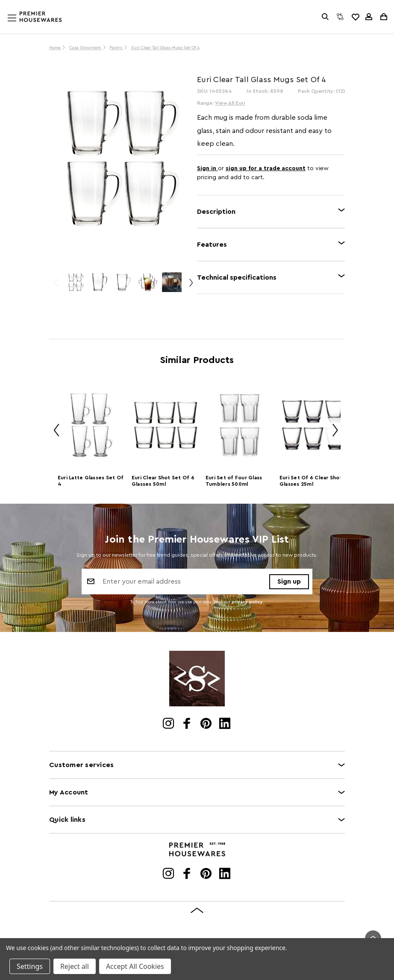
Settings (30, 966)
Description (216, 212)
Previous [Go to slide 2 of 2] (53, 432)
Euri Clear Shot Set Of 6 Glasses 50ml (163, 481)
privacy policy (247, 602)
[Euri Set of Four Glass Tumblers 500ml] (240, 425)
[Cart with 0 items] (383, 17)
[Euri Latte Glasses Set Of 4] (92, 425)
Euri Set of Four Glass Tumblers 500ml (234, 481)
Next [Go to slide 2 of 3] (191, 286)
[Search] (325, 17)
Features (212, 245)
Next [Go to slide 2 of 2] (332, 432)
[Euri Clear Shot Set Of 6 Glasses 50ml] (166, 425)
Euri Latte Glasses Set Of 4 (91, 481)
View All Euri (230, 103)
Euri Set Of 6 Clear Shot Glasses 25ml (311, 481)
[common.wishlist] (355, 17)
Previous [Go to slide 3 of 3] (56, 286)
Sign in (207, 168)
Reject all (75, 966)
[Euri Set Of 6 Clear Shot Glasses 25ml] (313, 425)
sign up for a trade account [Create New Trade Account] (266, 168)
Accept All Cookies (135, 966)
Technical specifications (237, 277)
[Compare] (340, 17)
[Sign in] (369, 17)
